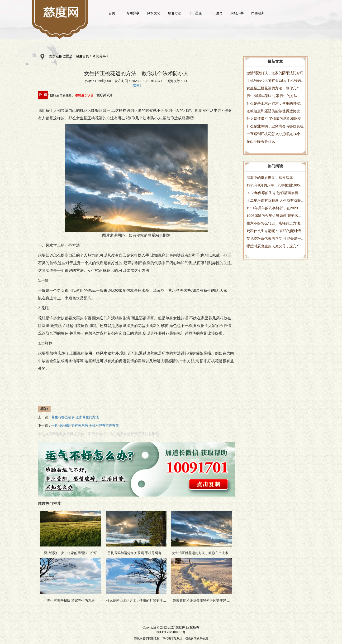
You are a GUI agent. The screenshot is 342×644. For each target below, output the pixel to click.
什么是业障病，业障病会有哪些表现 (275, 126)
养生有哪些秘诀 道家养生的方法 (272, 96)
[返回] (136, 85)
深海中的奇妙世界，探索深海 (270, 178)
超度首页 (82, 56)
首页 (112, 13)
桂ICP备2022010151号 (171, 632)
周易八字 (237, 13)
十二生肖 (216, 13)
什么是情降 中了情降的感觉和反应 (274, 119)
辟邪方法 (175, 13)
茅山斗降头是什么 (261, 141)
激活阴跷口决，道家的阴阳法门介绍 (275, 73)
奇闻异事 (133, 13)
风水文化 (154, 13)
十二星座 (195, 13)
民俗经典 (258, 13)
